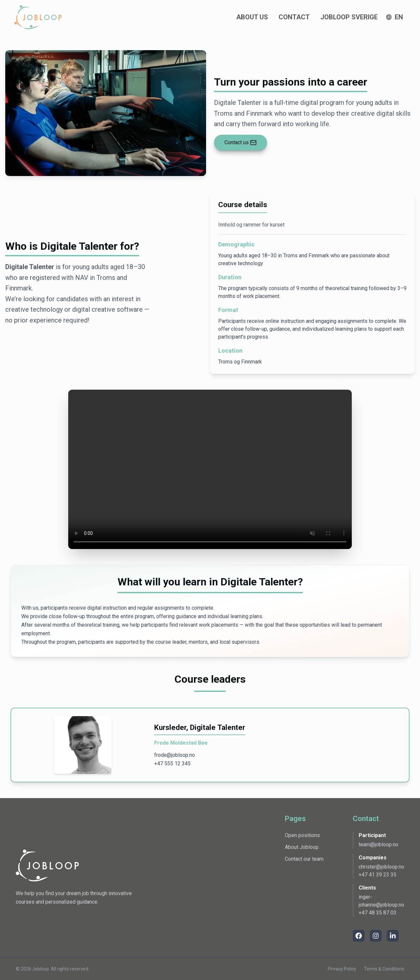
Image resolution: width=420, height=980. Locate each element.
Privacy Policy (342, 969)
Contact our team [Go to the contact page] (304, 859)
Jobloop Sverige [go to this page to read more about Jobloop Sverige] (349, 17)
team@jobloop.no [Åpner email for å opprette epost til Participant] (378, 844)
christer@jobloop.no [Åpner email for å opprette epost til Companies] (381, 867)
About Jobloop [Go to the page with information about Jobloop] (302, 847)
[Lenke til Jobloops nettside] (47, 866)
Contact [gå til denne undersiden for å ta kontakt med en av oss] (294, 17)
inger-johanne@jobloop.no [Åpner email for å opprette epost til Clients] (381, 901)
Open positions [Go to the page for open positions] (302, 835)
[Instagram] (376, 936)
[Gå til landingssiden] (38, 17)
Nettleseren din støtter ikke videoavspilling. (210, 469)
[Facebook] (359, 936)
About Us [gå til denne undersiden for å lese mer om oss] (252, 17)
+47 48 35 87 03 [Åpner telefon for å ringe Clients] (378, 913)
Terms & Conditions (384, 969)
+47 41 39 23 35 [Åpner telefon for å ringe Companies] (378, 875)
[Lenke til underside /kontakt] (241, 143)
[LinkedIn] (393, 936)
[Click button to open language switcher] (394, 17)
